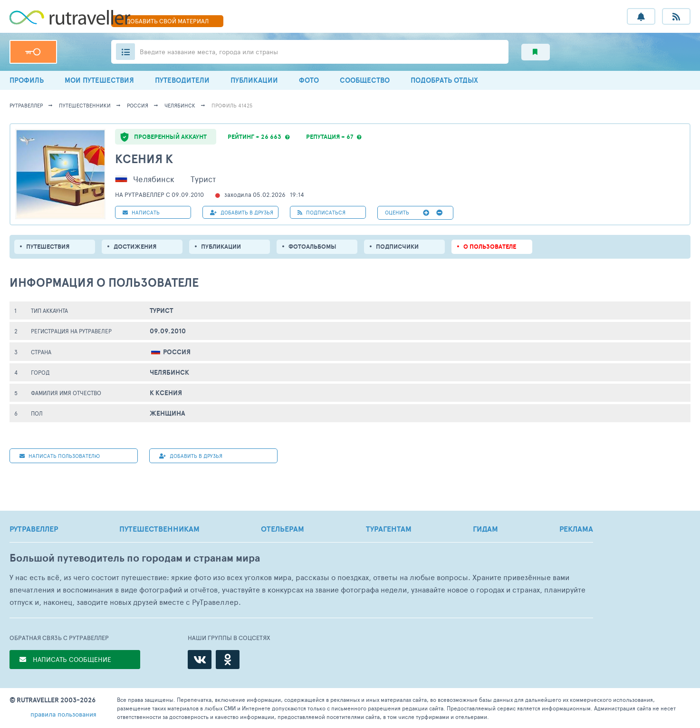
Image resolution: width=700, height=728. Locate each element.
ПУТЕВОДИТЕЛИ (182, 80)
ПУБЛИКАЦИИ (254, 80)
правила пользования (63, 714)
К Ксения (166, 393)
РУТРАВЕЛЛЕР (34, 529)
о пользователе (490, 247)
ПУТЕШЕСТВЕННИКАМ (159, 529)
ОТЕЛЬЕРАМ (283, 529)
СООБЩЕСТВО (365, 80)
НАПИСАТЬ (141, 212)
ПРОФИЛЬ (27, 80)
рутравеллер (26, 105)
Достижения (135, 247)
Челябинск (180, 105)
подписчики (397, 247)
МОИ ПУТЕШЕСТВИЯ (99, 80)
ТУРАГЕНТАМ (389, 529)
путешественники (85, 105)
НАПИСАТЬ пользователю (60, 456)
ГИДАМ (485, 529)
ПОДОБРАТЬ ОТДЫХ (444, 80)
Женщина (168, 413)
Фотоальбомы (312, 247)
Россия (138, 105)
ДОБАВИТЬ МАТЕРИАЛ (167, 21)
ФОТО (309, 80)
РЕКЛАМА (576, 529)
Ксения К (144, 159)
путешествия (48, 247)
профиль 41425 (232, 105)
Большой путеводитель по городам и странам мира (135, 558)
